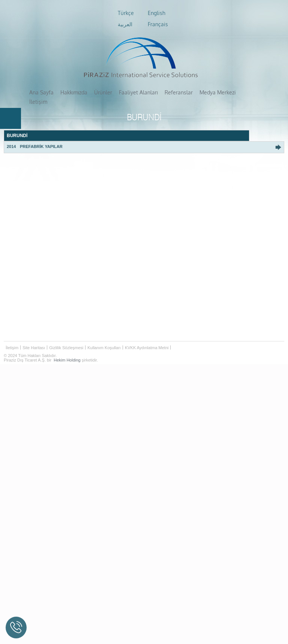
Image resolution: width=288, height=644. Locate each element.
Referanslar (176, 92)
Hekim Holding (67, 350)
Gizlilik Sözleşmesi (66, 338)
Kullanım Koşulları (104, 338)
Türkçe (126, 13)
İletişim (247, 92)
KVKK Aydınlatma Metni (147, 338)
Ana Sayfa (41, 92)
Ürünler (103, 92)
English (156, 13)
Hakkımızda (74, 92)
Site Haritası (34, 338)
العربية (125, 24)
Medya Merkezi (214, 92)
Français (158, 24)
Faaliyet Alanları (137, 92)
